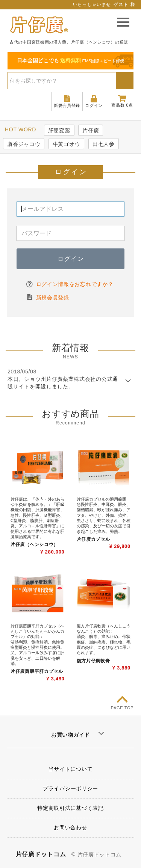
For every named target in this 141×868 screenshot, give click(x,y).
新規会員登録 (53, 298)
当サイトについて (71, 769)
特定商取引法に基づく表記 (70, 808)
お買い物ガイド (70, 735)
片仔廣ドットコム (41, 854)
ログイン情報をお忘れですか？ (75, 284)
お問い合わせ (70, 827)
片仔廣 (91, 131)
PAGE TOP (122, 708)
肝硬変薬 (59, 131)
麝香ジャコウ (24, 144)
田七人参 (104, 144)
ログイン (71, 259)
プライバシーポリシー (70, 788)
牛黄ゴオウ (67, 144)
